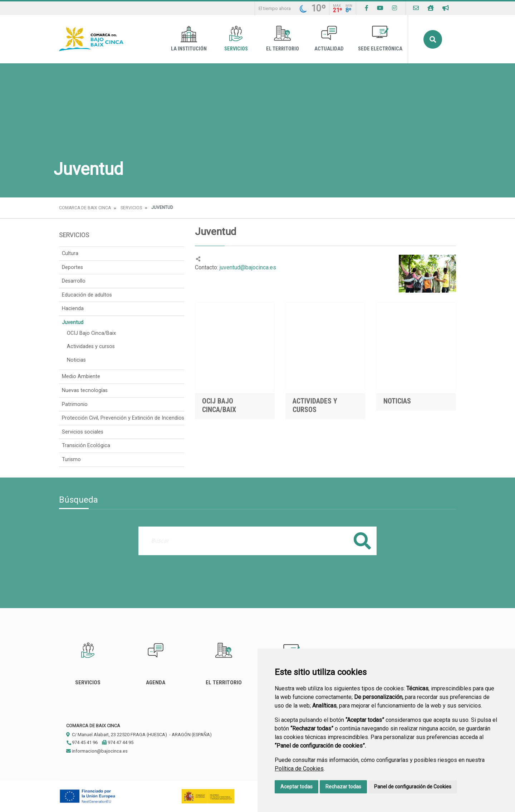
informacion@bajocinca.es (97, 751)
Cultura (70, 253)
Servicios (236, 39)
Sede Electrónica (380, 39)
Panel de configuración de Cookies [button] (413, 787)
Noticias (76, 360)
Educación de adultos (87, 295)
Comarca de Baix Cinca (85, 208)
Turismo (71, 459)
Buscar (433, 39)
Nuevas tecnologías (85, 390)
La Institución (189, 39)
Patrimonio (75, 404)
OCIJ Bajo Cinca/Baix (91, 333)
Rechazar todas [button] (343, 787)
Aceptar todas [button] (296, 787)
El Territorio (283, 39)
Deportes (72, 267)
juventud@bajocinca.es (247, 267)
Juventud (73, 322)
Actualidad (329, 39)
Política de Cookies (299, 769)
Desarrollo (74, 281)
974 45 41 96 (82, 742)
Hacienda (73, 309)
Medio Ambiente (81, 376)
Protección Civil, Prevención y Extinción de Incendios (123, 418)
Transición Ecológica (86, 446)
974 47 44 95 (118, 742)
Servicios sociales (83, 432)
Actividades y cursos (91, 346)
